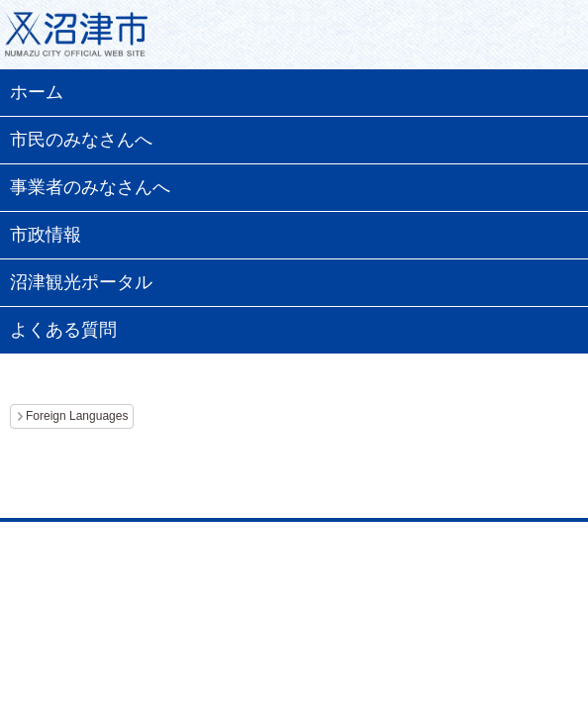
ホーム (37, 92)
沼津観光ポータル (81, 282)
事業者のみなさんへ (90, 187)
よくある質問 (63, 330)
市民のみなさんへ (81, 140)
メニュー (548, 40)
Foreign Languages (77, 416)
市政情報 (46, 235)
